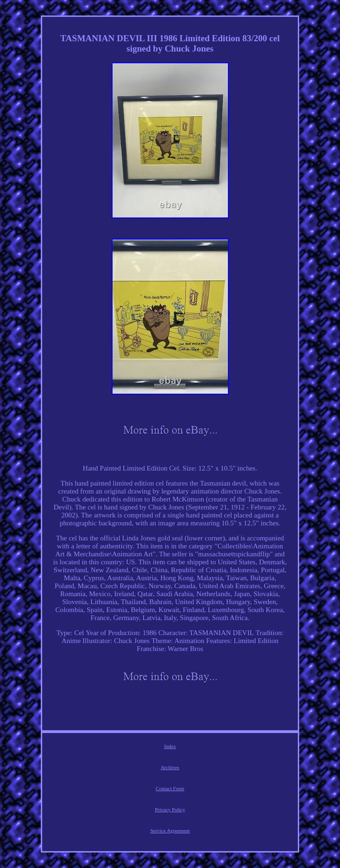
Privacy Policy (170, 809)
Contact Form (170, 788)
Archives (170, 767)
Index (170, 746)
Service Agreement (170, 831)
